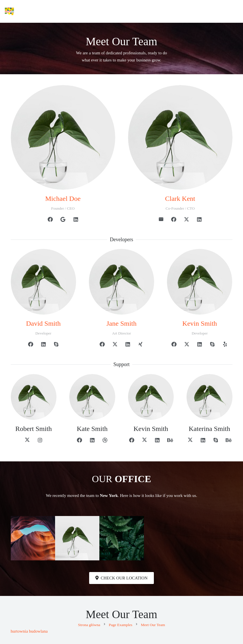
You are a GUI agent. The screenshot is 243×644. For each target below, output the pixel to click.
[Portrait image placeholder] (122, 538)
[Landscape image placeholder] (33, 538)
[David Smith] (43, 282)
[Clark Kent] (180, 137)
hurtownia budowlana (29, 631)
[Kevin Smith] (200, 282)
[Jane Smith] (122, 282)
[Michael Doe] (63, 137)
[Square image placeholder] (77, 538)
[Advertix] (9, 11)
